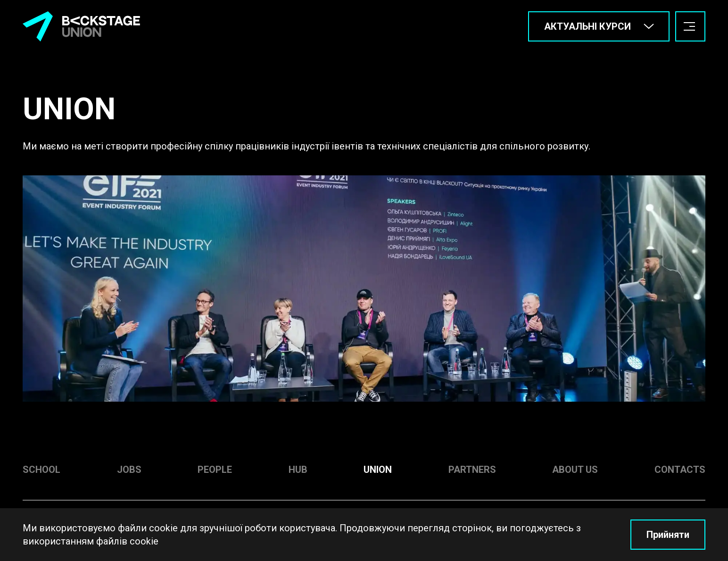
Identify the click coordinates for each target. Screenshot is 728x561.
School (41, 470)
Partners (472, 470)
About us (575, 470)
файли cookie (148, 528)
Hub (298, 470)
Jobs (129, 470)
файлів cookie (127, 541)
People (215, 470)
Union (378, 470)
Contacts (680, 470)
